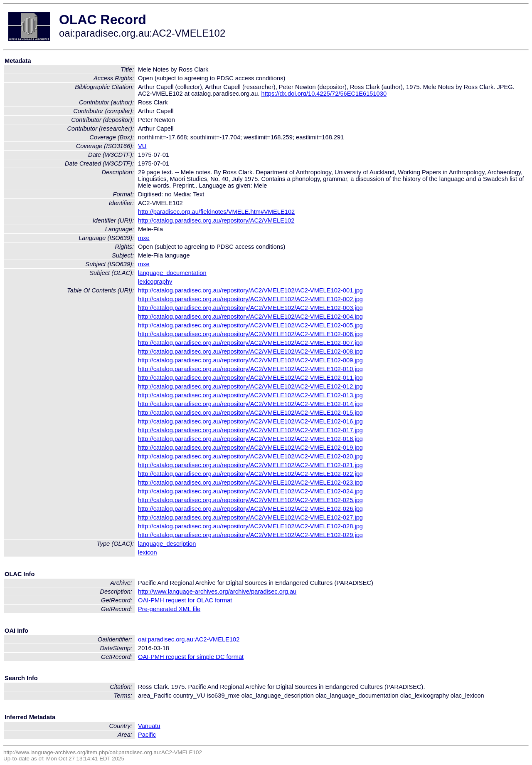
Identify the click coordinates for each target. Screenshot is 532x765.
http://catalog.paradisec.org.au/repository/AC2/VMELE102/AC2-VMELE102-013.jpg (250, 395)
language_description (167, 544)
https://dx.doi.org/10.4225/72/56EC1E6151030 (324, 94)
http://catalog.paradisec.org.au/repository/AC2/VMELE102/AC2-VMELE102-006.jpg (250, 334)
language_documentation (172, 273)
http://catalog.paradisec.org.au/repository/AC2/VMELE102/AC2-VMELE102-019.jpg (250, 448)
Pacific (147, 735)
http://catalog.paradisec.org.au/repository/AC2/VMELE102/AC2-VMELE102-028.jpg (250, 526)
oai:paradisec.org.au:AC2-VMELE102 (189, 639)
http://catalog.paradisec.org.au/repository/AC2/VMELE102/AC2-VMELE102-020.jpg (250, 456)
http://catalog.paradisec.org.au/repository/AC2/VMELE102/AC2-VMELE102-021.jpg (250, 465)
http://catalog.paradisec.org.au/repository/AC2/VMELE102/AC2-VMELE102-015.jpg (250, 413)
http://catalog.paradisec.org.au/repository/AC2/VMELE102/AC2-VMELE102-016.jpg (250, 421)
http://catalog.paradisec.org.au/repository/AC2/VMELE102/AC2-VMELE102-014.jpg (250, 404)
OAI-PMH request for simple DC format (191, 657)
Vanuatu (149, 726)
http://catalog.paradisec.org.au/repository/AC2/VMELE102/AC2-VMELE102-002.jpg (250, 299)
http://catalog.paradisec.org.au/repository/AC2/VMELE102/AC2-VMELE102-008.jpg (250, 352)
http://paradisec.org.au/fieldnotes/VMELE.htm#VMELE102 (216, 212)
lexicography (155, 282)
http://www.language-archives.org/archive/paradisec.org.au (217, 592)
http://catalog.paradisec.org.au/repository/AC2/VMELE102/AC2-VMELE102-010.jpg (250, 369)
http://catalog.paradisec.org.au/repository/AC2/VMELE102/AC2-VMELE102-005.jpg (250, 325)
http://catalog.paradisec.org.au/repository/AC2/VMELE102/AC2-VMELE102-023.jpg (250, 483)
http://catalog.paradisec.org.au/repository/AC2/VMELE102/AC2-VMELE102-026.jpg (250, 509)
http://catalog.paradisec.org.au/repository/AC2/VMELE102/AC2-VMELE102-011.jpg (250, 378)
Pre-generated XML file (169, 609)
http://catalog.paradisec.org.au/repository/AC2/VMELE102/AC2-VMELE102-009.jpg (250, 360)
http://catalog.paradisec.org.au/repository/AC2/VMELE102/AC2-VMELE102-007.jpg (250, 343)
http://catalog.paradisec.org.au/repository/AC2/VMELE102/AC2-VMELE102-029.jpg (250, 535)
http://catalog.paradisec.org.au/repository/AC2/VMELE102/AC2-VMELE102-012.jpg (250, 386)
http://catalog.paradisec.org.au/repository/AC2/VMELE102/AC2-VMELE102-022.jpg (250, 474)
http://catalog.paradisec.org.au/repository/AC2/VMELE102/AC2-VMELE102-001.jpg (250, 290)
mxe (144, 238)
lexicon (148, 552)
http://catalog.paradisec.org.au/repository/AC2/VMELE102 (216, 220)
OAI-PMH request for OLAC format (185, 600)
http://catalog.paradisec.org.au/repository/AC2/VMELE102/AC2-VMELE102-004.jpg (250, 317)
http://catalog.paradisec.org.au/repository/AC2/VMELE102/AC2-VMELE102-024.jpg (250, 491)
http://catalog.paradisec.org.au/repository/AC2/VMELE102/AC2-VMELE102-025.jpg (250, 500)
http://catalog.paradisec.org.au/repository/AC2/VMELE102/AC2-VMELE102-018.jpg (250, 439)
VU (142, 146)
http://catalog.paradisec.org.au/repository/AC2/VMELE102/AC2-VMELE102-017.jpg (250, 430)
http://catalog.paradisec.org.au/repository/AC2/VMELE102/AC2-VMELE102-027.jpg (250, 517)
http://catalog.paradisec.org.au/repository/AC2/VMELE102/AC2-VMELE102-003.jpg (250, 308)
